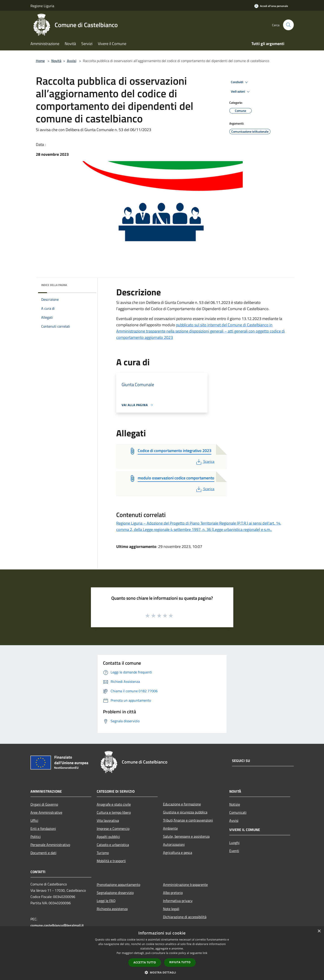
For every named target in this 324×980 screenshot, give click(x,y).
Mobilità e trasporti (111, 861)
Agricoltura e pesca (178, 852)
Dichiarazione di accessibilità (185, 917)
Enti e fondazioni (43, 829)
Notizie (235, 804)
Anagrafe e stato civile (114, 804)
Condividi (240, 82)
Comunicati (238, 812)
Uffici (34, 820)
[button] (162, 972)
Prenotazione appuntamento (118, 885)
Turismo (103, 853)
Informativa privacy (178, 901)
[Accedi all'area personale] (271, 6)
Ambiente (170, 828)
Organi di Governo (44, 804)
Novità (56, 61)
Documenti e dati (43, 853)
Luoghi (234, 843)
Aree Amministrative (46, 812)
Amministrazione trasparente (185, 885)
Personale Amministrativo (50, 845)
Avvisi (72, 61)
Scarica (205, 461)
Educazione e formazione (182, 804)
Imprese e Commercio (113, 829)
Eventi (234, 851)
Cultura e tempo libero (114, 812)
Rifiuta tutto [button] (180, 962)
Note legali (171, 909)
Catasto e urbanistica (113, 845)
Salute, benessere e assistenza (186, 836)
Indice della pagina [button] (54, 285)
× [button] (319, 931)
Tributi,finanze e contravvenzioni (188, 820)
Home (40, 61)
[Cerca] (288, 25)
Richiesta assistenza (112, 909)
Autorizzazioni (174, 844)
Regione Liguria (42, 6)
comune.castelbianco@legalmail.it (57, 925)
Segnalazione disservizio (115, 893)
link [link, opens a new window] (205, 953)
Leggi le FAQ (106, 901)
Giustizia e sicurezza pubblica (185, 812)
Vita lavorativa (108, 820)
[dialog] (162, 953)
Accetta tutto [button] (145, 962)
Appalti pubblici (108, 837)
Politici (36, 837)
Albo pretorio (173, 893)
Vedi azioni (241, 92)
